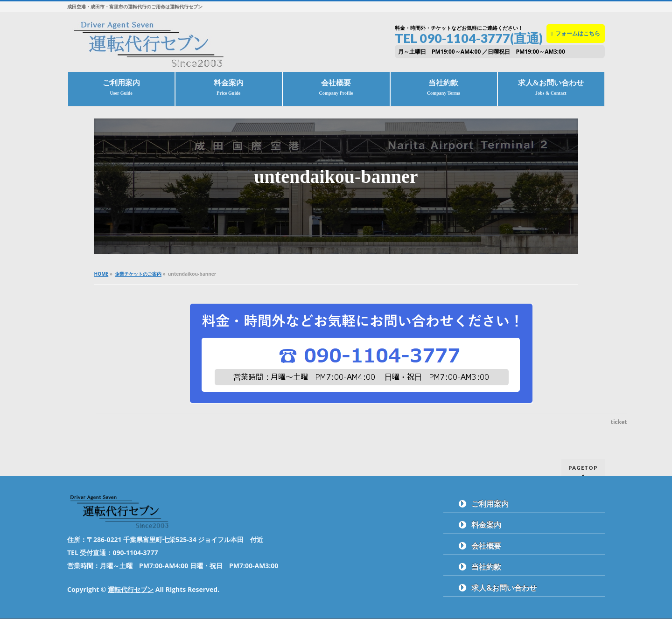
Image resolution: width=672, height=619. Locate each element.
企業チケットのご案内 (138, 274)
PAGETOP (583, 468)
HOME (101, 274)
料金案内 (486, 525)
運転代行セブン (131, 589)
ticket (619, 422)
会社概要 (486, 546)
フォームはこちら (576, 33)
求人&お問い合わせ (504, 588)
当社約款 (486, 567)
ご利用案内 (490, 504)
